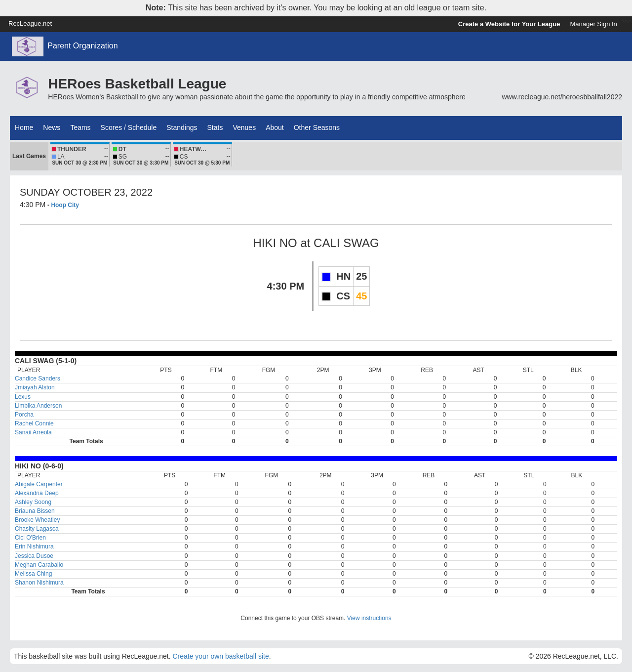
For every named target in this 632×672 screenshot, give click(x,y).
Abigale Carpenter (39, 484)
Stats (215, 127)
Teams (80, 127)
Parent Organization (82, 46)
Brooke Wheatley (37, 520)
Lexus (23, 397)
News (52, 127)
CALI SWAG (346, 243)
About (275, 127)
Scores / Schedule (129, 127)
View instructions (369, 618)
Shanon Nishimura (39, 583)
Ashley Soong (33, 502)
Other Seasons (317, 127)
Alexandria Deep (37, 493)
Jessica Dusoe (34, 556)
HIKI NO (276, 243)
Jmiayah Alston (35, 387)
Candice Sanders (38, 378)
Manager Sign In (593, 24)
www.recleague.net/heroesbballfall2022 (562, 97)
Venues (244, 127)
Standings (182, 127)
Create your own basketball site (220, 656)
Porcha (24, 415)
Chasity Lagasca (37, 529)
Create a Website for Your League (509, 24)
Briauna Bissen (35, 511)
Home (24, 127)
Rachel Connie (34, 423)
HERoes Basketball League (137, 84)
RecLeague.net (30, 23)
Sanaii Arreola (33, 432)
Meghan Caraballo (39, 565)
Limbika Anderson (38, 406)
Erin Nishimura (34, 546)
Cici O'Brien (30, 538)
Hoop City (65, 205)
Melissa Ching (33, 574)
